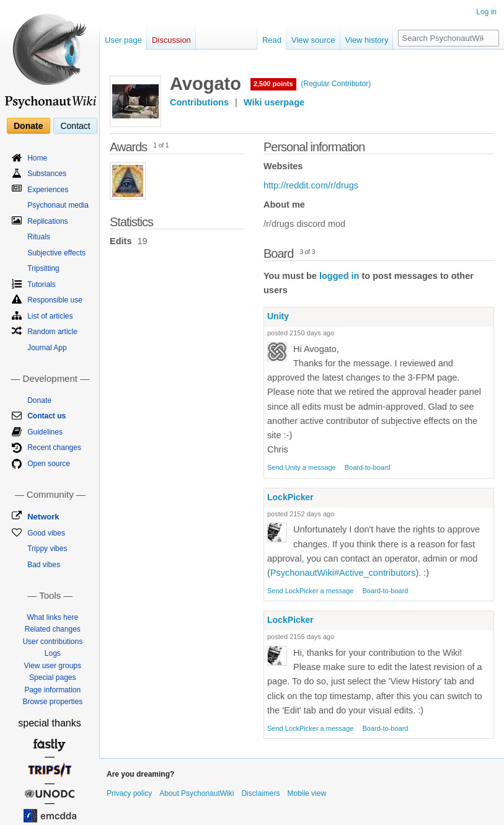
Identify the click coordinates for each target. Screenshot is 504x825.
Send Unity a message (302, 467)
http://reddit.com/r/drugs (311, 185)
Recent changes (54, 448)
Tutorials (42, 285)
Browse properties (52, 702)
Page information (52, 690)
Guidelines (45, 432)
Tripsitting (43, 268)
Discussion (171, 40)
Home (37, 158)
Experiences (48, 190)
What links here (52, 617)
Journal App (47, 348)
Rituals (39, 237)
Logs (53, 653)
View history (367, 40)
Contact (75, 126)
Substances (47, 174)
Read (272, 40)
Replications (47, 221)
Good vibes (46, 533)
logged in (339, 276)
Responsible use (55, 300)
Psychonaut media (58, 205)
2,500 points (273, 84)
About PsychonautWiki (197, 793)
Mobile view (307, 793)
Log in (486, 12)
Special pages (52, 677)
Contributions (199, 102)
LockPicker (290, 497)
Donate (28, 126)
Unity (278, 316)
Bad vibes (44, 565)
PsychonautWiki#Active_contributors (343, 573)
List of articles (50, 316)
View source (313, 40)
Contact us (46, 416)
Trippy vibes (47, 549)
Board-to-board (368, 467)
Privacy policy (129, 793)
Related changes (53, 629)
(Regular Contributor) (336, 84)
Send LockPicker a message (310, 591)
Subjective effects (56, 253)
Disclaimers (260, 793)
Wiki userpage (274, 102)
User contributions (52, 642)
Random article (52, 332)
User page (123, 40)
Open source (49, 464)
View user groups (53, 666)
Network (43, 517)
